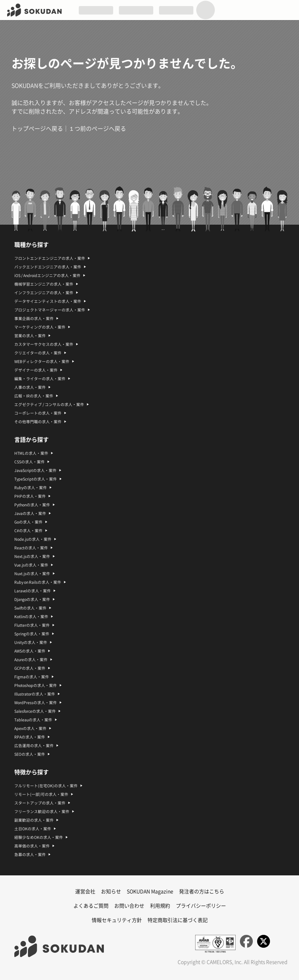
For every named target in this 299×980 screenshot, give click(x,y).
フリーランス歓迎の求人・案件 (42, 812)
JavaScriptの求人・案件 (35, 470)
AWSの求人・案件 (30, 651)
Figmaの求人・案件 (32, 677)
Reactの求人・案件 (31, 548)
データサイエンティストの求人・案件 (48, 301)
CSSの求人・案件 (30, 462)
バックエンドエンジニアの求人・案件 (48, 267)
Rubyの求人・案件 (31, 488)
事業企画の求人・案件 (34, 319)
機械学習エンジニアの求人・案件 (44, 284)
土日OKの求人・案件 (33, 829)
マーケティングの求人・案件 (40, 327)
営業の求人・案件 (30, 336)
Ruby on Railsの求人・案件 (38, 582)
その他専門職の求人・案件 (38, 422)
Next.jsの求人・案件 (32, 556)
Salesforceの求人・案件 (35, 711)
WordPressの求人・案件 (36, 703)
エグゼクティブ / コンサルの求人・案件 (49, 405)
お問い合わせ (129, 906)
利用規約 (160, 906)
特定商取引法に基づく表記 (178, 920)
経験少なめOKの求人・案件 (39, 837)
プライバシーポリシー (201, 906)
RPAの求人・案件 (30, 737)
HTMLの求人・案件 (31, 453)
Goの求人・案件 (28, 522)
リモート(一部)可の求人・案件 (41, 794)
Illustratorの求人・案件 (35, 694)
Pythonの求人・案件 (32, 505)
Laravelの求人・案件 (33, 591)
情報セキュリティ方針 (117, 920)
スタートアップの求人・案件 (40, 803)
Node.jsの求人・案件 (33, 539)
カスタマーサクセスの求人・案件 (44, 344)
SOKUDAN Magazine (150, 891)
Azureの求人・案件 (31, 660)
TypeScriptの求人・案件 (36, 479)
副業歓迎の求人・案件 (34, 820)
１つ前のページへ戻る (97, 129)
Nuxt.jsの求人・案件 (32, 574)
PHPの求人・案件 (30, 496)
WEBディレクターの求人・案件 (42, 362)
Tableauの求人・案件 (33, 720)
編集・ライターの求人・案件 (40, 379)
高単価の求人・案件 (32, 846)
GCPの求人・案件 (30, 668)
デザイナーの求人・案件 (36, 370)
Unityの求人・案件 (31, 642)
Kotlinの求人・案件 (31, 617)
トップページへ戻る (37, 129)
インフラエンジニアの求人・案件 (44, 293)
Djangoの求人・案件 (32, 599)
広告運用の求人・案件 (34, 746)
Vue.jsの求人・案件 (31, 565)
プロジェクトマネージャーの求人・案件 (50, 310)
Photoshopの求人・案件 (36, 685)
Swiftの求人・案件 (30, 608)
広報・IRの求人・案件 (34, 396)
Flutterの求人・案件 (32, 625)
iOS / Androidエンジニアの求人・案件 (47, 276)
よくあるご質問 (91, 906)
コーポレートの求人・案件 (38, 413)
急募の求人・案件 (30, 855)
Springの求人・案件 (32, 634)
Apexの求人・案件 (30, 728)
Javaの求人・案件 (30, 513)
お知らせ (111, 891)
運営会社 (85, 891)
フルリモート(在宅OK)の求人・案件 (46, 786)
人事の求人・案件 (30, 387)
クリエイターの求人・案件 (38, 353)
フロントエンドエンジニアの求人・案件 (50, 258)
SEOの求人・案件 (30, 754)
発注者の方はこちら (202, 891)
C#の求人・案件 (28, 531)
